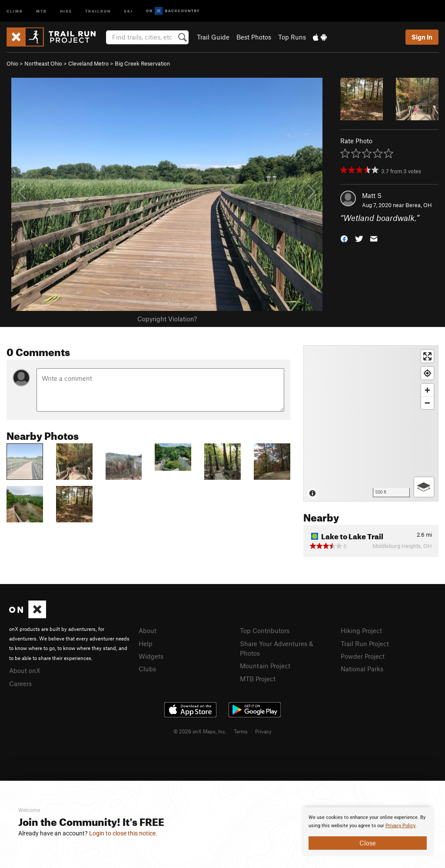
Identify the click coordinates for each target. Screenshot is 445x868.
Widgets (151, 656)
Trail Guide (213, 37)
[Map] (371, 423)
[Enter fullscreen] (427, 356)
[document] (368, 832)
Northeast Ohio (43, 63)
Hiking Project (361, 630)
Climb (15, 11)
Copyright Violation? (167, 319)
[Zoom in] (427, 390)
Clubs (147, 669)
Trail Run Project (365, 644)
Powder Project (363, 656)
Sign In (422, 37)
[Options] (424, 487)
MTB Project (258, 679)
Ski (128, 11)
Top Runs (292, 37)
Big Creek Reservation (142, 63)
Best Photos (254, 37)
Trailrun (98, 11)
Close (368, 843)
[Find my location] (427, 373)
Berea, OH (419, 205)
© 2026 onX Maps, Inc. (200, 731)
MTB (42, 11)
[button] (344, 238)
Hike (66, 11)
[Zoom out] (427, 403)
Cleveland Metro (88, 63)
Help (146, 644)
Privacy (263, 731)
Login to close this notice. (123, 833)
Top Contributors (265, 630)
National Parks (362, 669)
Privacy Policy (400, 826)
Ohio (12, 63)
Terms (241, 731)
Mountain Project (265, 666)
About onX (25, 670)
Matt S (372, 195)
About (148, 630)
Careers (20, 683)
